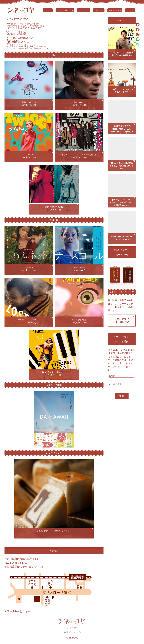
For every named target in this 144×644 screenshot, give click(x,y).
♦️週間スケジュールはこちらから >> (19, 44)
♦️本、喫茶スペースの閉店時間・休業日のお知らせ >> (26, 46)
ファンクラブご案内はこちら (121, 320)
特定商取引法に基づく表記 (72, 632)
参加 (121, 396)
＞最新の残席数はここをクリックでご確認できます (25, 26)
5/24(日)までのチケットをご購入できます (23, 24)
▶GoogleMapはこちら (17, 611)
